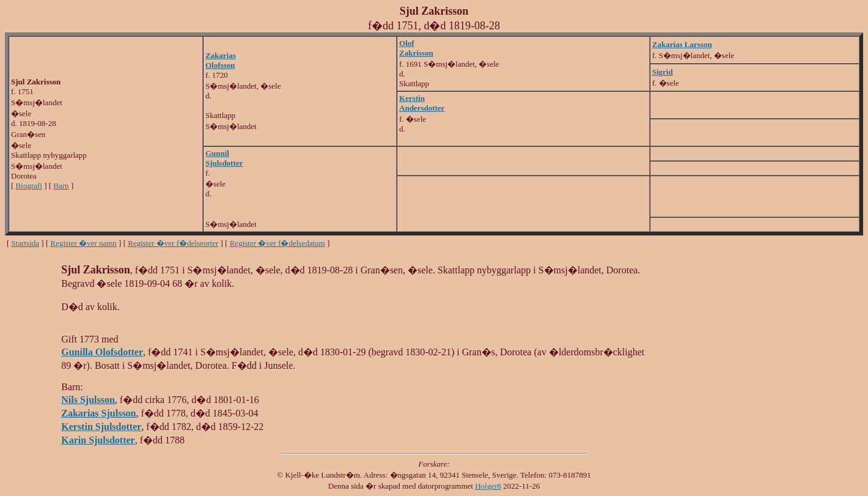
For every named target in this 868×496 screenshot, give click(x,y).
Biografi (29, 186)
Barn (61, 186)
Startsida (26, 243)
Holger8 (488, 486)
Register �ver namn (84, 243)
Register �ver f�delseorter (173, 243)
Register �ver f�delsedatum (278, 243)
